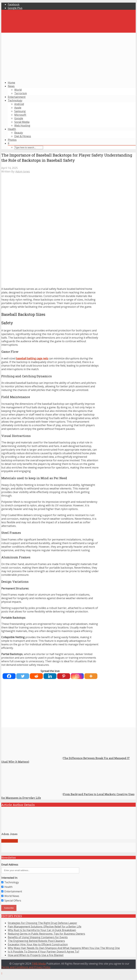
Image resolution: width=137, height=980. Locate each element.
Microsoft (20, 115)
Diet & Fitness (23, 136)
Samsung (20, 111)
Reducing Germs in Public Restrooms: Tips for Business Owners (46, 934)
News (11, 86)
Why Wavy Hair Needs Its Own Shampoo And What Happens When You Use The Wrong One (64, 948)
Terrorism (21, 93)
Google (19, 118)
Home (11, 83)
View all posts (10, 841)
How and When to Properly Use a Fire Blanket (36, 955)
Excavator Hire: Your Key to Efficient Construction (38, 944)
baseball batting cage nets (32, 358)
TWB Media (39, 964)
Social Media (22, 122)
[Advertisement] (68, 55)
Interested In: (9, 878)
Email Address (10, 865)
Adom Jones (23, 171)
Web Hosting (22, 125)
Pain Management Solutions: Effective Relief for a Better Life (45, 927)
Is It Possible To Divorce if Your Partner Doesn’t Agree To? (44, 952)
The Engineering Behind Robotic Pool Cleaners (36, 941)
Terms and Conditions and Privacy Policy (26, 967)
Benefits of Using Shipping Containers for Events (38, 937)
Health (12, 129)
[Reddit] (36, 676)
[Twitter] (23, 676)
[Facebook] (9, 676)
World (18, 90)
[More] (91, 676)
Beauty (19, 133)
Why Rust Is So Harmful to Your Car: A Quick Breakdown (42, 930)
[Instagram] (77, 676)
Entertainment (17, 97)
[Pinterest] (64, 676)
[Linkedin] (50, 676)
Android (19, 104)
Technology (15, 100)
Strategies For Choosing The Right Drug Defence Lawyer (42, 923)
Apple (18, 108)
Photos (12, 140)
